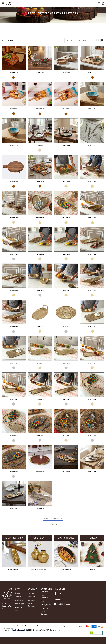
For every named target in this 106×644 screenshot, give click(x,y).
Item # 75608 (92, 399)
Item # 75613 (66, 363)
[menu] (3, 3)
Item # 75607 (14, 436)
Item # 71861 (66, 436)
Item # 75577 (14, 508)
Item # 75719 (92, 73)
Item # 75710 (92, 109)
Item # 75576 (40, 508)
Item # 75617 (66, 327)
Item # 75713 (14, 109)
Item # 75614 (40, 363)
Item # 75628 (66, 254)
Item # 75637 (14, 218)
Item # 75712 (40, 109)
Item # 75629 (40, 254)
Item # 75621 (66, 291)
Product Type (39, 13)
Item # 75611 (14, 399)
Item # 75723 (66, 73)
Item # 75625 (40, 291)
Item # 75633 (40, 218)
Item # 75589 (40, 472)
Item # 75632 (66, 218)
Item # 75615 (14, 363)
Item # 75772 (14, 73)
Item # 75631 (92, 218)
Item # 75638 (92, 182)
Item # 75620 (92, 291)
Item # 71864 (66, 145)
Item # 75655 (66, 182)
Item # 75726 (40, 73)
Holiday (92, 569)
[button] (96, 40)
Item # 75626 (14, 291)
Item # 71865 (40, 145)
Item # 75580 (66, 472)
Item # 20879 (14, 182)
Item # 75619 (14, 327)
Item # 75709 (14, 145)
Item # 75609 (66, 399)
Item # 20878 (40, 182)
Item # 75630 (14, 254)
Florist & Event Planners (40, 569)
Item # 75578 (92, 472)
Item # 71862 (40, 436)
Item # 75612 (92, 363)
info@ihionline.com (64, 604)
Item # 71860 (92, 436)
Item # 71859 (14, 472)
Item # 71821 (92, 145)
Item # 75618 (40, 327)
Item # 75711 (66, 109)
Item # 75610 (40, 399)
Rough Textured (14, 569)
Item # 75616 (92, 327)
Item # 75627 (92, 254)
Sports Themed (66, 569)
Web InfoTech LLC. (18, 630)
